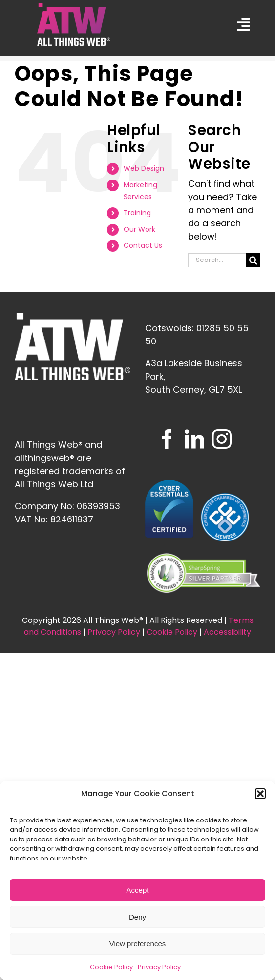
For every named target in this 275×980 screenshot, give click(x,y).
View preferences (138, 944)
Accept (138, 890)
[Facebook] (167, 439)
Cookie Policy (111, 967)
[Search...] (217, 260)
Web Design (144, 168)
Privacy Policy (159, 967)
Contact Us (143, 245)
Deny (137, 917)
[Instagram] (222, 439)
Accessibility (227, 632)
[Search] (253, 260)
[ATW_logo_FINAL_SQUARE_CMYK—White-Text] (74, 7)
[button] (260, 794)
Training (137, 213)
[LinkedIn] (194, 439)
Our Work (139, 229)
